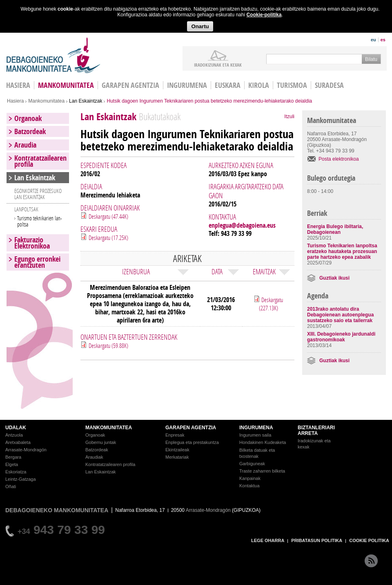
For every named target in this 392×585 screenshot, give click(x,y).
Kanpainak (250, 478)
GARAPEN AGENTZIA (191, 428)
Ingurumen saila (255, 435)
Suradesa (329, 85)
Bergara (13, 457)
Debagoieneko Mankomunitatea (53, 55)
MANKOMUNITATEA (109, 428)
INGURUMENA (256, 428)
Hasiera (15, 101)
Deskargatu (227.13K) (271, 304)
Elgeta (12, 464)
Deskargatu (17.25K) (108, 238)
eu (373, 40)
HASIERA (18, 85)
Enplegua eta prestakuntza (192, 442)
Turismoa (292, 85)
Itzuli (289, 117)
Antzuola (14, 435)
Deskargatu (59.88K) (108, 345)
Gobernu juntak (101, 442)
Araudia (25, 145)
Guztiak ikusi (334, 278)
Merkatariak (177, 457)
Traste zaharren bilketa (262, 471)
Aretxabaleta (18, 442)
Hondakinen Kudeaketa (263, 442)
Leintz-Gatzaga (21, 479)
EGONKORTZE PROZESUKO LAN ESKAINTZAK (38, 194)
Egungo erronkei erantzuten (37, 262)
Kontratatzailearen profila (40, 161)
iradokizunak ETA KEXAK (218, 65)
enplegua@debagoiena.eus (242, 225)
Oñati (11, 486)
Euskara (228, 85)
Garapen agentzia (130, 85)
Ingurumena (187, 85)
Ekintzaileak (177, 450)
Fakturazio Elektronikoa (32, 243)
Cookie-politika (264, 15)
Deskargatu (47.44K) (108, 216)
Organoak (28, 118)
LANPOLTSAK (26, 209)
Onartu (200, 26)
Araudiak (94, 457)
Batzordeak (30, 131)
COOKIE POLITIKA (369, 540)
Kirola (259, 85)
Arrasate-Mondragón (26, 450)
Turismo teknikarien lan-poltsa (40, 221)
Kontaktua (249, 486)
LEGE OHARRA (268, 540)
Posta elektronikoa (339, 159)
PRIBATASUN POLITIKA (317, 540)
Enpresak (175, 435)
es (383, 40)
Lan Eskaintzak (86, 101)
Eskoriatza (16, 472)
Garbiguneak (252, 464)
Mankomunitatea (66, 85)
